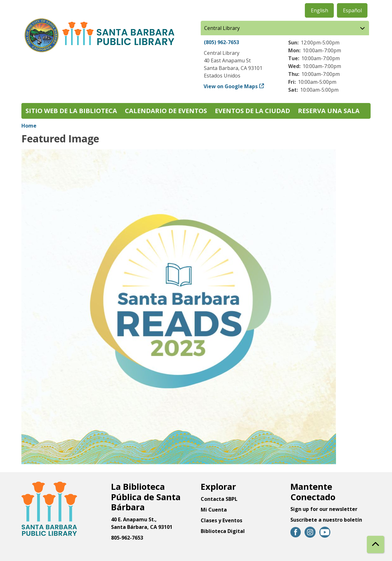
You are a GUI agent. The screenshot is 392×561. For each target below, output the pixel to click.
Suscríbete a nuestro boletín (326, 520)
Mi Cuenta (214, 510)
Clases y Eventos (221, 520)
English (319, 10)
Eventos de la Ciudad (252, 111)
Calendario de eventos (166, 111)
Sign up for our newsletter (324, 509)
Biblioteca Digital (223, 531)
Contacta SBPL (219, 499)
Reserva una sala (329, 111)
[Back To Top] (375, 544)
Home (29, 126)
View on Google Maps (231, 86)
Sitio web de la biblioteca (71, 111)
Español (352, 10)
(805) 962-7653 (221, 42)
